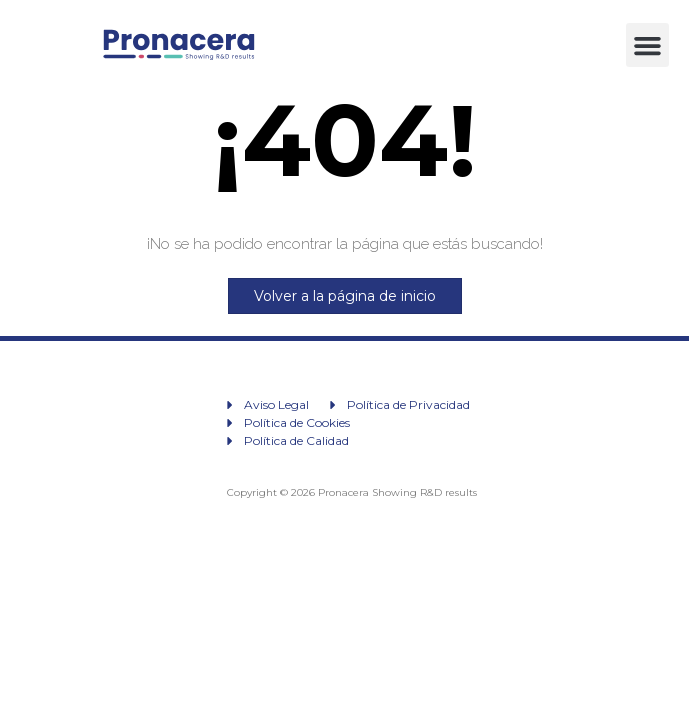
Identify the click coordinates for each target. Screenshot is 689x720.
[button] (648, 45)
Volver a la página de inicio (345, 296)
